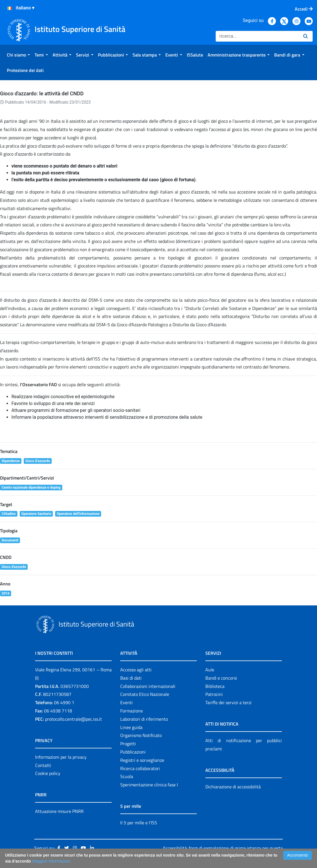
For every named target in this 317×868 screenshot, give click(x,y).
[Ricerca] (257, 36)
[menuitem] (18, 55)
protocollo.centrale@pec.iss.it (74, 719)
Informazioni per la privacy (61, 757)
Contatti (43, 765)
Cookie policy (48, 773)
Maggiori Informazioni (51, 861)
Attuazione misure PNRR (59, 811)
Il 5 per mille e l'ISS (139, 823)
